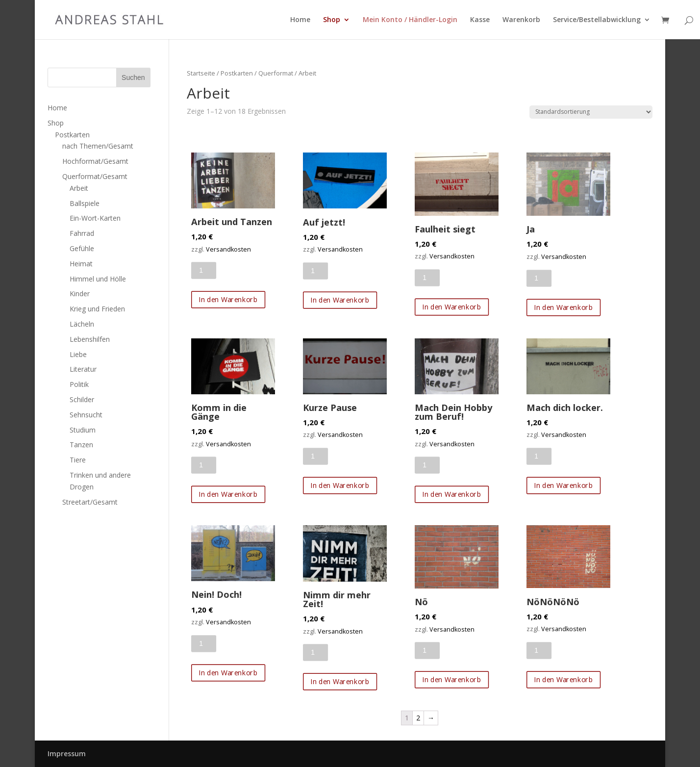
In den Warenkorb (228, 300)
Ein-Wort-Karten (95, 218)
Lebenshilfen (90, 339)
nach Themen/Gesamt (98, 146)
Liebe (78, 354)
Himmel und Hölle (98, 279)
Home (300, 20)
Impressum (67, 754)
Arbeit (79, 188)
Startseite (201, 73)
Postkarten (237, 73)
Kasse (480, 20)
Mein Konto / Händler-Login (410, 20)
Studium (83, 430)
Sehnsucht (86, 415)
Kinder (80, 294)
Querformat (276, 73)
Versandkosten (228, 249)
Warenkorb (521, 20)
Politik (79, 384)
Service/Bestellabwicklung (597, 20)
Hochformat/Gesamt (95, 161)
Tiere (78, 460)
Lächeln (82, 324)
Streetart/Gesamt (90, 502)
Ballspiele (85, 203)
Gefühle (82, 248)
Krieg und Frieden (97, 309)
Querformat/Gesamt (95, 176)
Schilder (82, 399)
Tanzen (81, 445)
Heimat (81, 264)
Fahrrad (82, 233)
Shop (332, 20)
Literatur (83, 369)
